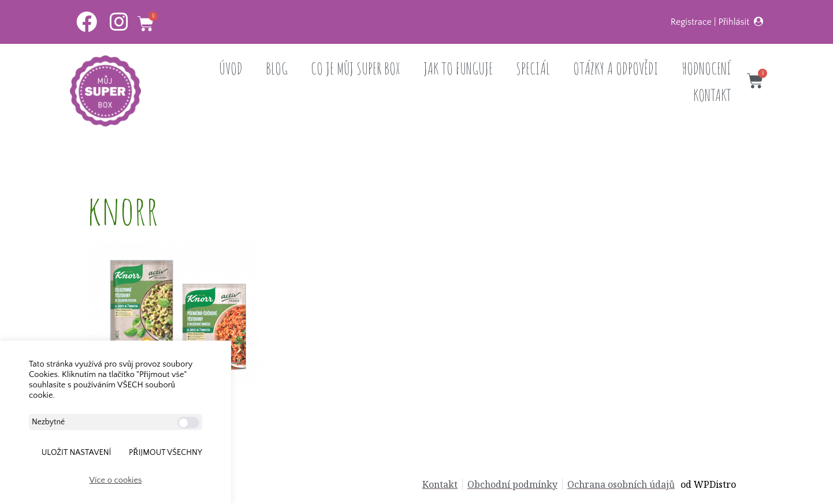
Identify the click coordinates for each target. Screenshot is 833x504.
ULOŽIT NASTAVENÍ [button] (77, 453)
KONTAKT (712, 95)
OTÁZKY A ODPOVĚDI (616, 68)
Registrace (691, 22)
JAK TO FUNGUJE (458, 68)
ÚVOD (231, 68)
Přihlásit (734, 22)
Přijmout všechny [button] (166, 453)
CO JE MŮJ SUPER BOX (356, 68)
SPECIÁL (533, 68)
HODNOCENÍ (706, 68)
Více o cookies (116, 480)
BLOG (277, 68)
